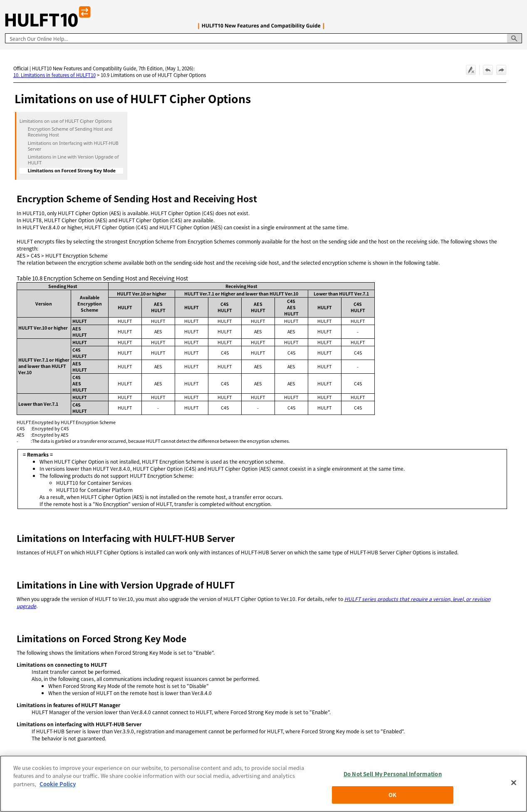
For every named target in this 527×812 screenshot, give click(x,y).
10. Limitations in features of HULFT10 (54, 75)
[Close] (514, 782)
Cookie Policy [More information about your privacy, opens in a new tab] (58, 784)
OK (392, 795)
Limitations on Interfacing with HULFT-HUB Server (73, 146)
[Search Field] (263, 38)
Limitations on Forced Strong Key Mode (72, 171)
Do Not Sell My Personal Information (393, 774)
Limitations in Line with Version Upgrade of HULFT (73, 160)
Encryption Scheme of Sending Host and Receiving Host (70, 132)
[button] (515, 38)
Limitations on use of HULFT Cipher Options (66, 121)
